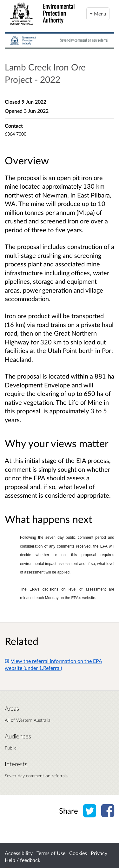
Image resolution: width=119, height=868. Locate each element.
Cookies (78, 853)
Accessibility (19, 853)
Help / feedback (23, 860)
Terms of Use (51, 853)
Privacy (99, 853)
